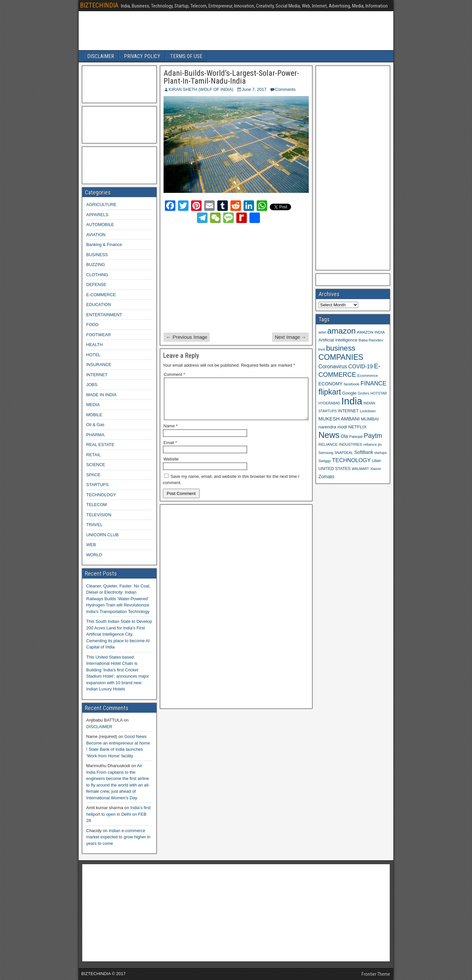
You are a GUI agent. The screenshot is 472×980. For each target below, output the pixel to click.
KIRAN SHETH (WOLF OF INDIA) (201, 89)
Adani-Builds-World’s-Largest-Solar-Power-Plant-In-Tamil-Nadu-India (231, 77)
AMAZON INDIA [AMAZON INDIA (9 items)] (371, 332)
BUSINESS (97, 255)
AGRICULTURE (101, 204)
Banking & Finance (104, 245)
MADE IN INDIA (101, 395)
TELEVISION (99, 515)
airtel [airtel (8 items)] (322, 332)
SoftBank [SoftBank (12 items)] (364, 452)
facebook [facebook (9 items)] (352, 384)
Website (171, 467)
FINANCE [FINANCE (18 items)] (374, 383)
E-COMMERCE (101, 295)
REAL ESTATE (100, 445)
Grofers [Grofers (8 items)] (364, 393)
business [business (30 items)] (341, 348)
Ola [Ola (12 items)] (344, 436)
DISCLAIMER (101, 56)
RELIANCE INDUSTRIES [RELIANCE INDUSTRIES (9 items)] (340, 444)
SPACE (93, 475)
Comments (285, 89)
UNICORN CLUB (102, 535)
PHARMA (95, 435)
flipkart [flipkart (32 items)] (330, 392)
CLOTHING (97, 275)
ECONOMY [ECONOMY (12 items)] (331, 384)
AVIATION (96, 235)
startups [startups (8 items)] (381, 453)
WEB (91, 545)
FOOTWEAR (98, 335)
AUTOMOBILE (100, 225)
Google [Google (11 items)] (349, 393)
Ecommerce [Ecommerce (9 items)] (368, 375)
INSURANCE (99, 365)
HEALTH (94, 345)
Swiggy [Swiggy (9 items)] (325, 461)
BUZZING (96, 265)
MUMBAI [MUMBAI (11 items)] (370, 419)
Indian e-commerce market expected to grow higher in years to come (118, 837)
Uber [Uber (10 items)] (376, 461)
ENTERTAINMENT (104, 315)
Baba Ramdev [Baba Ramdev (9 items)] (371, 340)
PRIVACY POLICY (142, 56)
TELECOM (97, 505)
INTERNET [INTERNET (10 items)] (348, 411)
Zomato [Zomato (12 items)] (326, 477)
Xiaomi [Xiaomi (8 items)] (375, 469)
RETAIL (94, 455)
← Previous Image (187, 337)
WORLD (94, 555)
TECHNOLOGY (101, 495)
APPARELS (97, 215)
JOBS (92, 385)
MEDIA (93, 405)
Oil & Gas (95, 425)
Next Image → (290, 337)
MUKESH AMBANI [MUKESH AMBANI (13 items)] (339, 419)
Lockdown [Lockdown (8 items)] (368, 411)
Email (170, 450)
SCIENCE (96, 465)
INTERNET (97, 375)
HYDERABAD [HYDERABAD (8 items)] (329, 403)
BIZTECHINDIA (99, 5)
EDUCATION (99, 305)
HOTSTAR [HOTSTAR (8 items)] (379, 393)
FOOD (92, 325)
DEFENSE (96, 285)
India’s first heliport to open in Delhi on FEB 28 (118, 814)
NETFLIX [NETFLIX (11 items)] (357, 427)
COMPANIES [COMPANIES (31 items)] (341, 357)
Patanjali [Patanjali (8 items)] (356, 437)
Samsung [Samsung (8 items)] (326, 453)
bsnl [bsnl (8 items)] (322, 349)
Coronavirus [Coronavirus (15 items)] (333, 366)
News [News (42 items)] (329, 435)
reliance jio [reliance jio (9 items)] (373, 444)
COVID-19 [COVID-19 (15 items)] (361, 366)
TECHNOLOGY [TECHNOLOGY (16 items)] (351, 460)
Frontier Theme (376, 974)
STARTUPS (97, 485)
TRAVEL (94, 525)
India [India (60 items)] (352, 401)
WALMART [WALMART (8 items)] (360, 469)
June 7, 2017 (254, 89)
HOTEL (93, 355)
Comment (175, 374)
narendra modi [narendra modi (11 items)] (333, 427)
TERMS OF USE (186, 56)
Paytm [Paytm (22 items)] (373, 436)
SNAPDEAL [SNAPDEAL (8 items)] (344, 453)
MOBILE (94, 415)
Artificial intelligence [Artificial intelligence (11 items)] (338, 340)
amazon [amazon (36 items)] (341, 331)
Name (171, 434)
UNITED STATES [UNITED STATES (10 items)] (335, 469)
